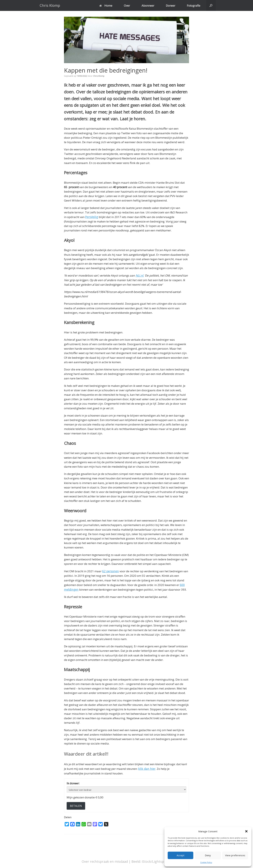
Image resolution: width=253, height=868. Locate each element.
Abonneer (148, 6)
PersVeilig (92, 217)
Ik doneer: (73, 782)
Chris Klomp (99, 76)
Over (127, 6)
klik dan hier (146, 768)
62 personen (110, 571)
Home (106, 6)
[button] (246, 831)
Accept (180, 855)
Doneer (171, 6)
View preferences (235, 855)
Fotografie (194, 6)
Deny (208, 855)
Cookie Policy (206, 862)
